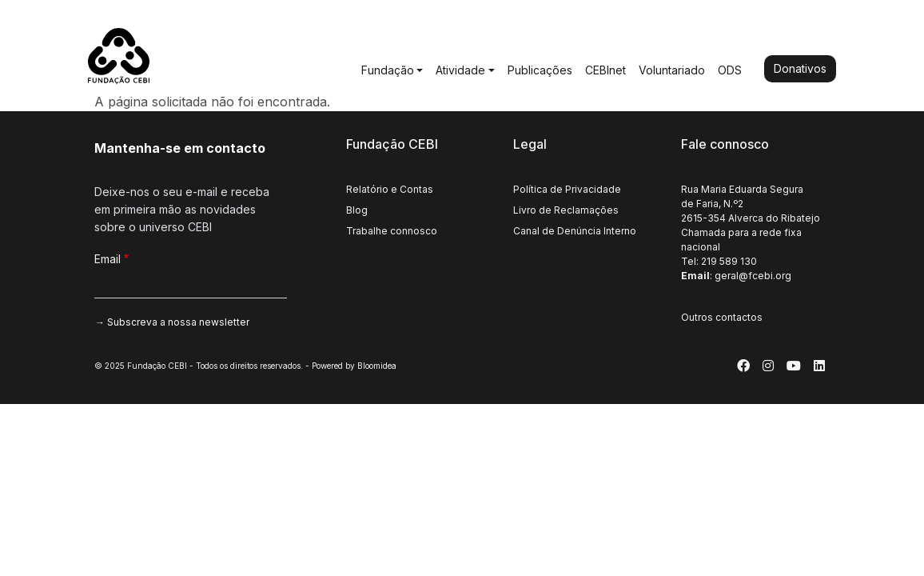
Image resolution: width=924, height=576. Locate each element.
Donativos (800, 68)
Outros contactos (722, 317)
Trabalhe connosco (392, 231)
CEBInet (605, 70)
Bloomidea (377, 366)
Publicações (540, 70)
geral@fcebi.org (753, 276)
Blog (357, 210)
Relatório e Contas (390, 189)
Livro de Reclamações (566, 210)
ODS (730, 70)
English (775, 23)
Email (108, 259)
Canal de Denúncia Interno (575, 231)
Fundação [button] (388, 70)
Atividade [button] (460, 70)
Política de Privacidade (567, 189)
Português (725, 23)
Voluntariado (672, 70)
